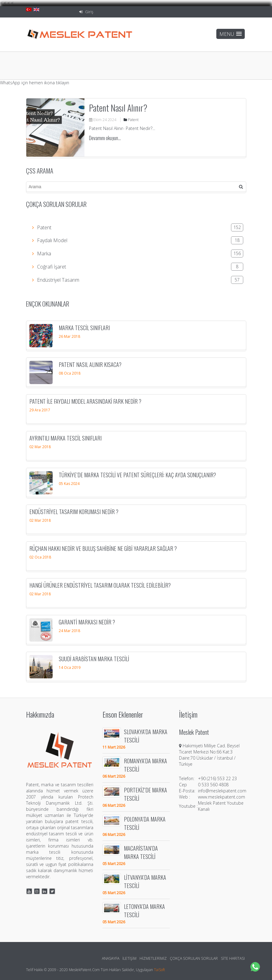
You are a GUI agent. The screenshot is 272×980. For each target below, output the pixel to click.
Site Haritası (233, 958)
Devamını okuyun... (105, 138)
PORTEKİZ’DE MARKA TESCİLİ (145, 794)
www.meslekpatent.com (222, 797)
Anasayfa (111, 958)
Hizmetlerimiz (153, 958)
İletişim (129, 958)
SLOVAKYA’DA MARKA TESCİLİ (146, 736)
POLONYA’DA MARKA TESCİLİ (145, 823)
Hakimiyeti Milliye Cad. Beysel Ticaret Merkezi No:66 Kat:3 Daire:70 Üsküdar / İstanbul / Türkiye (209, 755)
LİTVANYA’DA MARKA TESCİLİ (145, 881)
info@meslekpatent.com (222, 791)
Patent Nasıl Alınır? (118, 108)
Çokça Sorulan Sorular (194, 958)
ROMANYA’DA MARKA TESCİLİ (145, 765)
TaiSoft (159, 970)
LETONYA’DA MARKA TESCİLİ (144, 910)
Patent (131, 120)
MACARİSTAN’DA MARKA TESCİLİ (141, 852)
